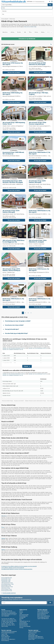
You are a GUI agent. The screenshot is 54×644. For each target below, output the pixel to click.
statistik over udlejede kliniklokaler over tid (13, 349)
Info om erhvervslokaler (25, 626)
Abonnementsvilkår (24, 615)
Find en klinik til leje (7, 401)
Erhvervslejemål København (8, 633)
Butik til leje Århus (42, 615)
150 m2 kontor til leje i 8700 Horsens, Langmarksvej (38, 123)
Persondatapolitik (24, 616)
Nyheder (21, 619)
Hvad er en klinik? (19, 401)
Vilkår (21, 613)
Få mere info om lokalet (14, 73)
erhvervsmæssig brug (40, 1)
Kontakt (21, 612)
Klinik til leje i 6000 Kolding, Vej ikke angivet (12, 93)
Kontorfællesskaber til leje (7, 584)
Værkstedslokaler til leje (7, 583)
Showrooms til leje (6, 588)
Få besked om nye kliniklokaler (27, 39)
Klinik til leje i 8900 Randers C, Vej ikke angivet (40, 153)
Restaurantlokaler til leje (7, 587)
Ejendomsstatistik (24, 625)
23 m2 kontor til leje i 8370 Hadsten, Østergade (37, 182)
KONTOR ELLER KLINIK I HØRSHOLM (13, 184)
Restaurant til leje (32, 633)
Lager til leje (4, 634)
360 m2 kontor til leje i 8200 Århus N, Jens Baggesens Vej (13, 241)
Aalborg (12, 32)
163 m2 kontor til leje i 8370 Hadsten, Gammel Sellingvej (11, 270)
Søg (50, 5)
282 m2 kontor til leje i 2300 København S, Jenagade (38, 241)
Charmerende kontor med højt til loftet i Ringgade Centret (18, 244)
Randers (19, 32)
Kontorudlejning (5, 640)
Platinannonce (14, 61)
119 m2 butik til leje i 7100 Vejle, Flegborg (39, 93)
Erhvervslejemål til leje (7, 578)
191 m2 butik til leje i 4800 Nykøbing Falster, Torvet (14, 123)
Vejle (25, 32)
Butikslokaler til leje (6, 580)
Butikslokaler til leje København (36, 637)
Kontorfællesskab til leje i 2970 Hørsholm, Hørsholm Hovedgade (13, 182)
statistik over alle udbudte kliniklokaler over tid (14, 348)
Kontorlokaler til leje (6, 579)
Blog (20, 620)
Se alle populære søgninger (9, 593)
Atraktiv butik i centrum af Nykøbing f (13, 126)
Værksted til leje (5, 638)
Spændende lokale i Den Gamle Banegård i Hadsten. (17, 214)
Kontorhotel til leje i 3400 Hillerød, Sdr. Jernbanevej (13, 153)
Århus (30, 32)
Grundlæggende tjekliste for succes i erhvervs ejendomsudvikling (17, 569)
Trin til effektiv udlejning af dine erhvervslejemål (13, 568)
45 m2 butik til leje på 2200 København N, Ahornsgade (37, 64)
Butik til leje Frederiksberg (44, 616)
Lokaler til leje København (34, 631)
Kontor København (6, 637)
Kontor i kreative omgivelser (37, 244)
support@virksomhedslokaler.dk (9, 613)
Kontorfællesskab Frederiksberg (36, 638)
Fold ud (26, 366)
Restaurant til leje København (8, 639)
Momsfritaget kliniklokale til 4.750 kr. (39, 272)
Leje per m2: (32, 70)
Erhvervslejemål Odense (43, 617)
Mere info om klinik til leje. (30, 27)
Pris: (4, 70)
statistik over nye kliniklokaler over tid (38, 348)
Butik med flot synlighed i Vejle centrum (40, 96)
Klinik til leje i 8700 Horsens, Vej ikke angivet (13, 64)
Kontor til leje (31, 639)
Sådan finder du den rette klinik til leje (35, 401)
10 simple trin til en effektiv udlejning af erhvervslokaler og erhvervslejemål (19, 566)
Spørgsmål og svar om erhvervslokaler (25, 622)
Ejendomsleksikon (24, 624)
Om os (21, 611)
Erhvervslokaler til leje (7, 589)
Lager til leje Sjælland (42, 611)
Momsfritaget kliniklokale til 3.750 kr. (13, 66)
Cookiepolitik (22, 617)
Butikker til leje (5, 635)
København (5, 32)
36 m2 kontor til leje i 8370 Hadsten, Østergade (11, 211)
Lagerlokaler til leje (6, 581)
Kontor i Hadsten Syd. (9, 272)
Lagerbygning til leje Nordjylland (9, 631)
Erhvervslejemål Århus (43, 613)
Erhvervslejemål (5, 19)
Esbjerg (43, 32)
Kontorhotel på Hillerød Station (11, 156)
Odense (36, 32)
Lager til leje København (43, 619)
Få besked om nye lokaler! (50, 1)
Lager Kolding (32, 634)
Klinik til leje (12, 19)
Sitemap (21, 628)
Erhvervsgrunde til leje (7, 591)
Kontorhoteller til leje (6, 585)
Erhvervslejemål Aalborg (43, 612)
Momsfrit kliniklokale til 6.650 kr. (12, 96)
